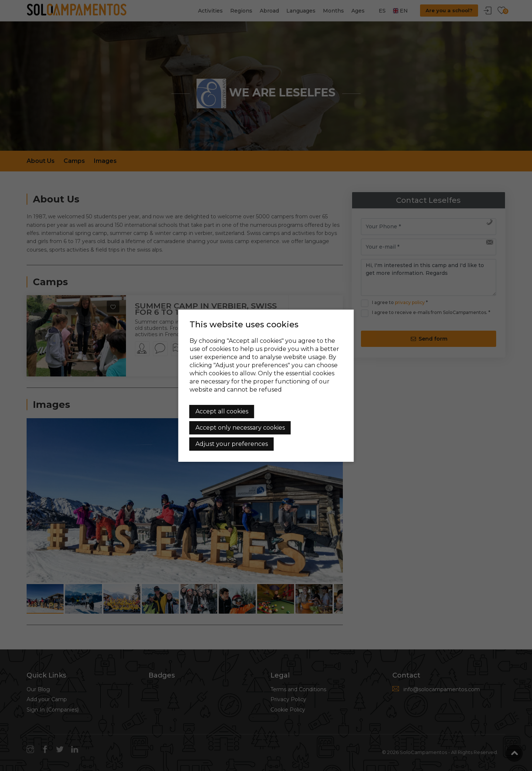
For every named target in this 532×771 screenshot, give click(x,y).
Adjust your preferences (232, 444)
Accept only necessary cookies (240, 428)
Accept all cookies (222, 411)
